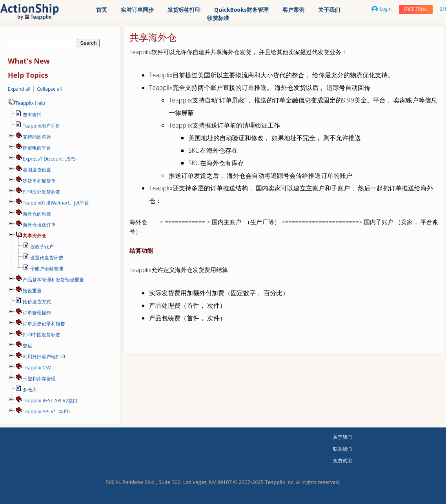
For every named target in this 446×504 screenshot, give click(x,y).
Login (381, 9)
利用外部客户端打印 (44, 357)
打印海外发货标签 (42, 192)
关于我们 (329, 10)
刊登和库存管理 (39, 379)
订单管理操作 (37, 313)
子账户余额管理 (47, 269)
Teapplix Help (26, 103)
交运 (27, 346)
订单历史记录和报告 (44, 324)
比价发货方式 (37, 302)
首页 (102, 10)
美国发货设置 (37, 170)
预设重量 (32, 291)
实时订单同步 (137, 10)
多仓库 (30, 390)
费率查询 (32, 115)
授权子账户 (42, 247)
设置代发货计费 (47, 258)
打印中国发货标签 (42, 335)
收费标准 (218, 18)
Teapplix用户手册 (41, 126)
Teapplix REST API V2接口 (50, 401)
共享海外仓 (35, 236)
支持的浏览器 (37, 137)
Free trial (416, 9)
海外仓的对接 (37, 214)
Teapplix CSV (37, 368)
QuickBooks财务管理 (241, 10)
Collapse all (49, 89)
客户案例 (293, 10)
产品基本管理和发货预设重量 (53, 280)
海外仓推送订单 (39, 225)
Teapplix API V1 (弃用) (46, 412)
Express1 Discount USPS (49, 159)
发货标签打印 (184, 10)
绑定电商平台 (37, 148)
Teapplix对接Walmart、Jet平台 (56, 203)
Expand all (19, 89)
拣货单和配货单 (39, 181)
